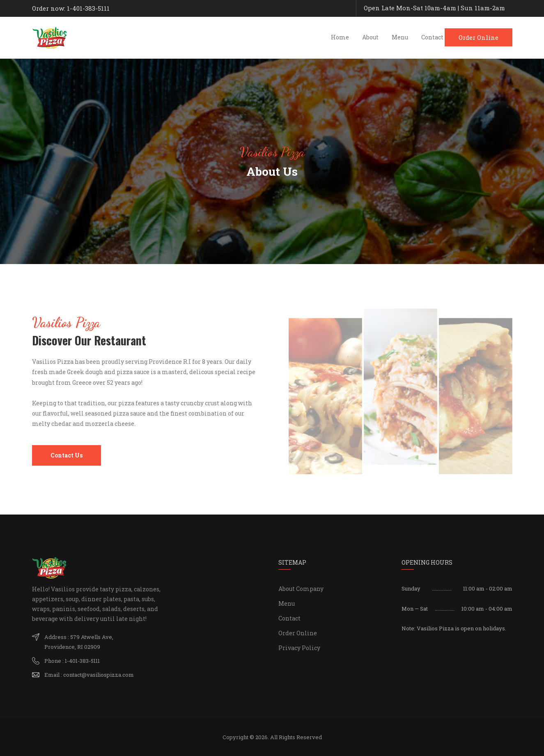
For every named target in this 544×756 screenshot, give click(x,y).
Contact (432, 37)
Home (340, 37)
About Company (301, 589)
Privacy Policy (299, 648)
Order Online (479, 37)
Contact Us (67, 455)
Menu (400, 37)
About (370, 37)
